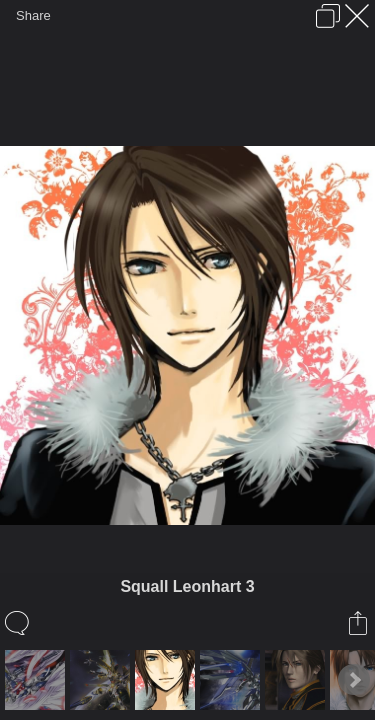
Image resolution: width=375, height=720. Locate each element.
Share (33, 15)
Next (354, 680)
